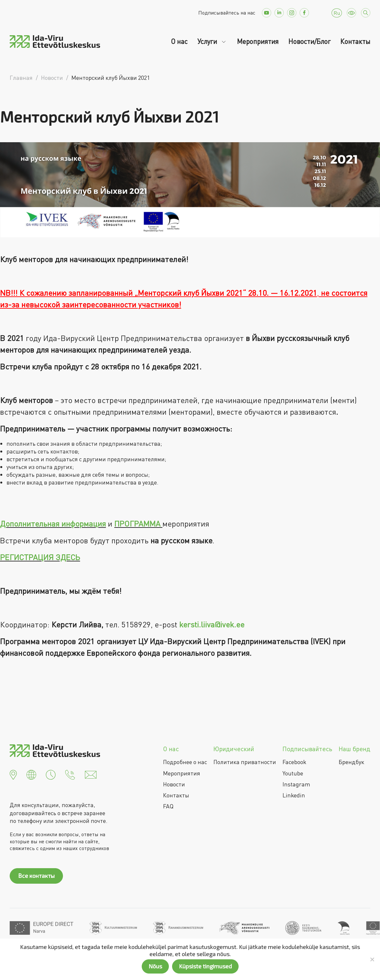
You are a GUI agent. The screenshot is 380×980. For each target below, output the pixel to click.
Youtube (293, 773)
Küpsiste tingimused (205, 966)
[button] (13, 774)
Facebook (294, 762)
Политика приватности (245, 762)
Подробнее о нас (185, 762)
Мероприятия (258, 41)
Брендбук (351, 762)
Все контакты (36, 876)
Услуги (208, 41)
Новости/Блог (309, 41)
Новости (174, 784)
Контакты (355, 41)
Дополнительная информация (53, 523)
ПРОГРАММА (137, 523)
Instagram (296, 784)
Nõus (155, 966)
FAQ (168, 806)
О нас (179, 41)
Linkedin (294, 795)
